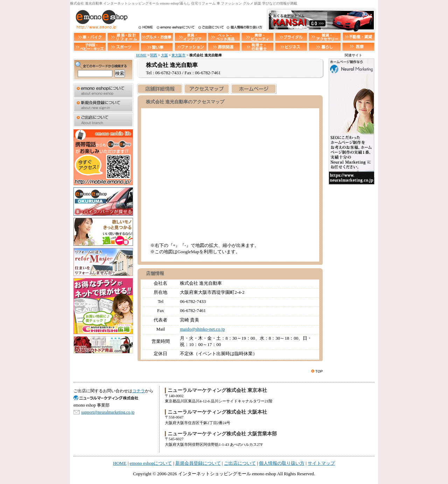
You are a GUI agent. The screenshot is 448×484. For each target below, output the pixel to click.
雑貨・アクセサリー (325, 37)
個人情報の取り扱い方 (244, 28)
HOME (146, 28)
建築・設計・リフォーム (123, 37)
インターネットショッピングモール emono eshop (227, 474)
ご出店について (211, 28)
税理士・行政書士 (258, 47)
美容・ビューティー (258, 37)
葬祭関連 (224, 47)
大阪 (164, 55)
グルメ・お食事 (157, 37)
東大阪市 (178, 55)
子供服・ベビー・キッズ (90, 47)
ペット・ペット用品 (224, 37)
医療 (358, 47)
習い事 (157, 47)
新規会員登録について (103, 105)
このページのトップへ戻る (317, 371)
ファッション (190, 47)
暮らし (325, 47)
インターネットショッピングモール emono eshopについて (175, 28)
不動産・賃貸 (358, 37)
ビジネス (291, 47)
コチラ (139, 391)
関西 (154, 55)
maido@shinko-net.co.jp (202, 329)
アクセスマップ (206, 89)
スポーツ (123, 47)
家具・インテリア (190, 37)
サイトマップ (321, 463)
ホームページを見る (253, 89)
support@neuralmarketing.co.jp (108, 412)
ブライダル (291, 37)
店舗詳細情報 (160, 89)
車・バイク (90, 37)
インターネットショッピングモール (100, 19)
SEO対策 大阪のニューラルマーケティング (108, 398)
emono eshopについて (103, 90)
